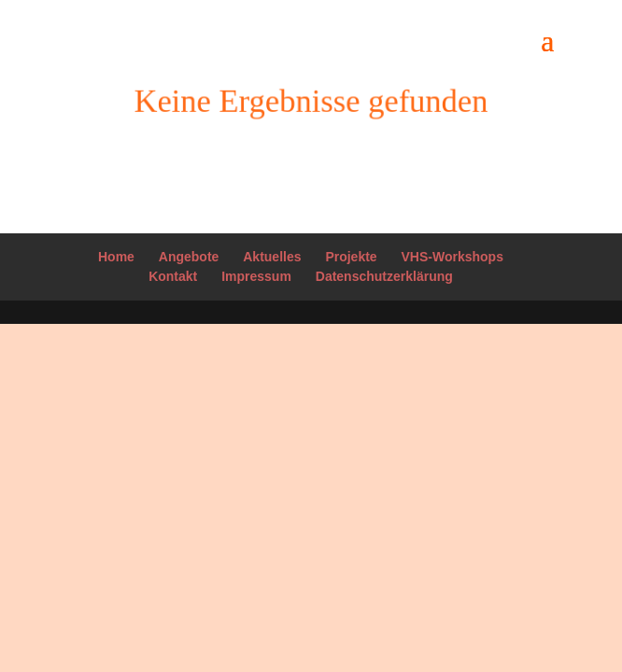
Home (116, 257)
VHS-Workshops (452, 257)
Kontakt (173, 276)
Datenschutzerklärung (384, 276)
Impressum (256, 276)
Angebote (189, 257)
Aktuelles (272, 257)
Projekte (351, 257)
